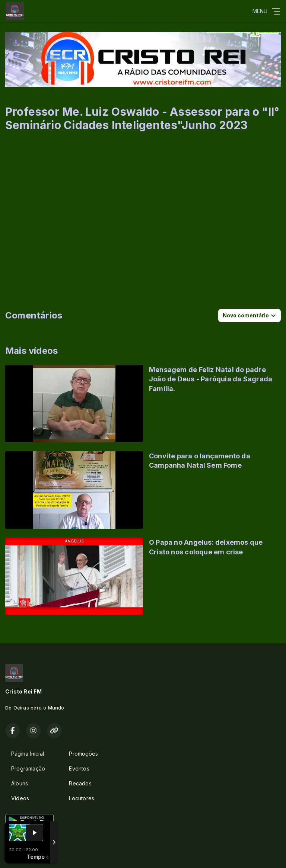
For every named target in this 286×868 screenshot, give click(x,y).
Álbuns (20, 783)
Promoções (83, 754)
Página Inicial (28, 754)
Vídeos (20, 798)
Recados (80, 783)
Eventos (79, 768)
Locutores (82, 798)
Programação (28, 768)
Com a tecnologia (31, 854)
